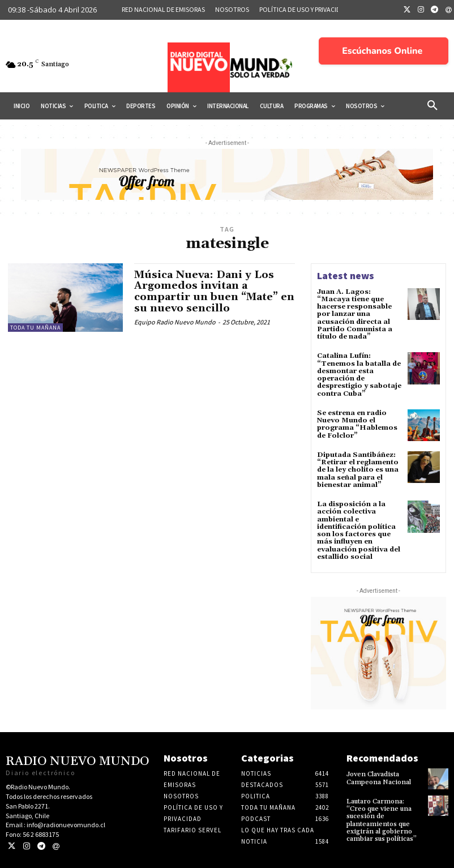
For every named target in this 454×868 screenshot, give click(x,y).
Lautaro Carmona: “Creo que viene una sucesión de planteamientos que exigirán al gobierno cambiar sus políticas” (382, 819)
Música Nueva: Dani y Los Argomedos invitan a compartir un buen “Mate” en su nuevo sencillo (214, 292)
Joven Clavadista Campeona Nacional (379, 777)
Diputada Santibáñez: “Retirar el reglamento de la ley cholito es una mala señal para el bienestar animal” (358, 469)
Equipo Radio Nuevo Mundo (175, 322)
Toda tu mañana (35, 328)
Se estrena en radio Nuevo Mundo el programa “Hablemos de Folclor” (357, 424)
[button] (432, 106)
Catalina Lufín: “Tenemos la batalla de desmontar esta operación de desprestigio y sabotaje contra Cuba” (359, 375)
